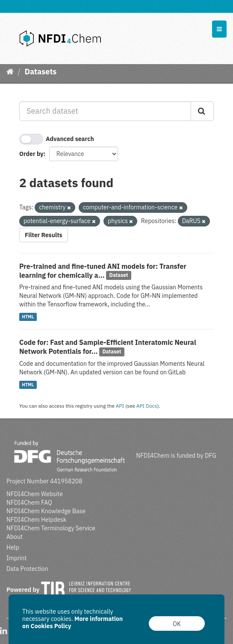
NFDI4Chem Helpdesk (37, 520)
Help (13, 547)
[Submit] (202, 111)
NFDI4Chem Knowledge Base (46, 511)
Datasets (40, 72)
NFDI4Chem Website (35, 494)
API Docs (147, 406)
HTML (28, 317)
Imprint (16, 558)
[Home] (10, 72)
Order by (31, 154)
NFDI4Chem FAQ (29, 503)
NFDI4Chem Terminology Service (51, 528)
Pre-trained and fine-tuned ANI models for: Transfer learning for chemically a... (103, 271)
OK (177, 624)
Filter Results (44, 235)
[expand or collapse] (219, 29)
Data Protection (27, 569)
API (120, 406)
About (15, 537)
